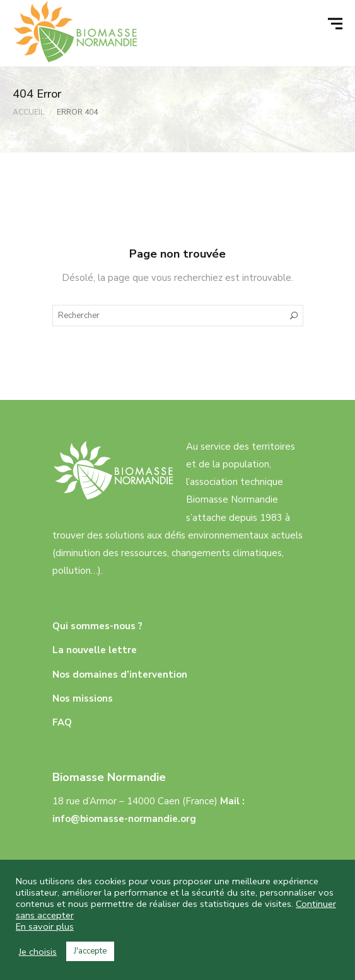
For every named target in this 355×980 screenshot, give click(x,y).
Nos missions (83, 698)
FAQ (62, 722)
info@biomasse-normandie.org (124, 819)
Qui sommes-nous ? (97, 626)
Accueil (28, 112)
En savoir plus (45, 926)
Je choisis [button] (38, 952)
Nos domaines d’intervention (120, 675)
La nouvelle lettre (95, 650)
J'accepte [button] (90, 951)
